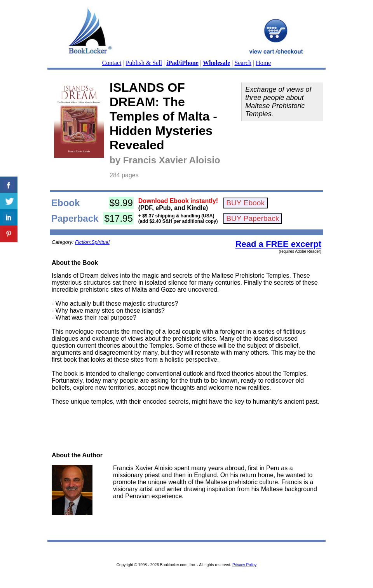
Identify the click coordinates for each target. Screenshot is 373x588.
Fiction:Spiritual (92, 242)
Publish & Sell (144, 63)
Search (243, 63)
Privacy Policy (244, 565)
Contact (112, 63)
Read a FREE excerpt (278, 244)
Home (263, 63)
